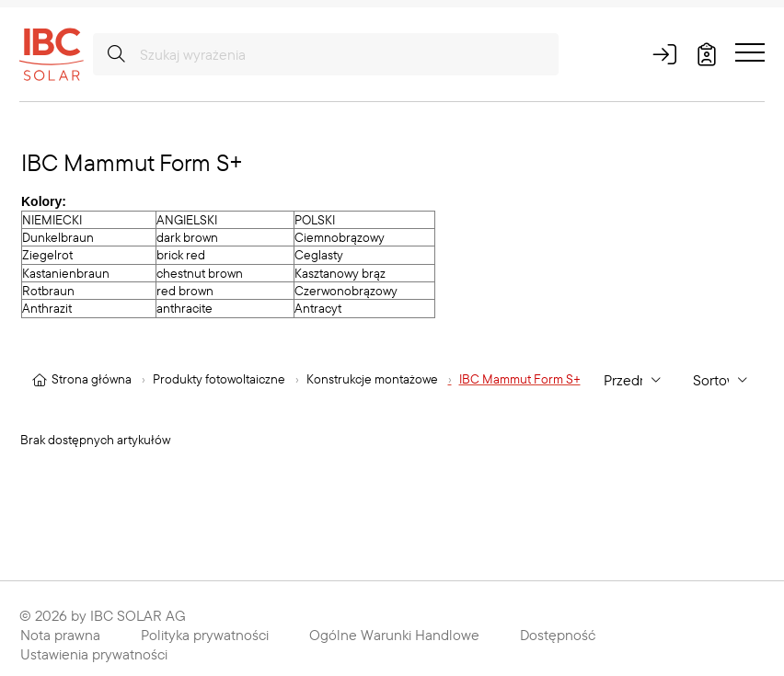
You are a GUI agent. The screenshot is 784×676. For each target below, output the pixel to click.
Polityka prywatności (205, 635)
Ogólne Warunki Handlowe (394, 635)
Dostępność (558, 635)
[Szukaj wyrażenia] (326, 54)
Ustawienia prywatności (94, 654)
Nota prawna (60, 635)
